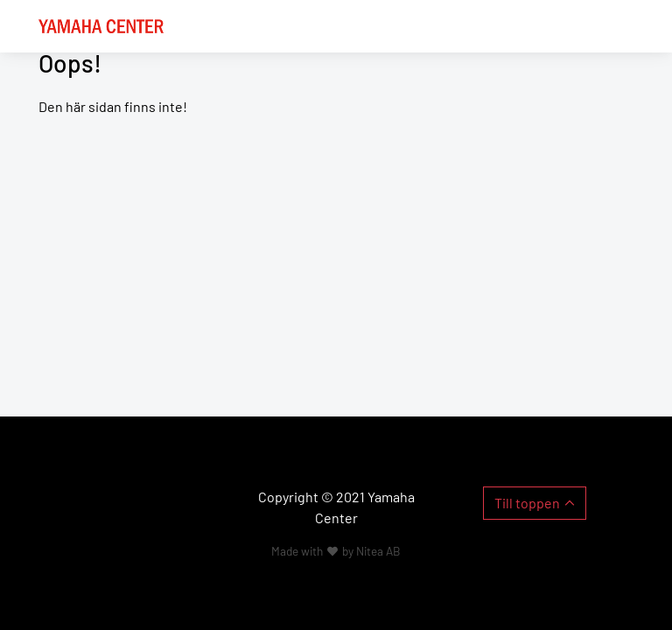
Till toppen (527, 503)
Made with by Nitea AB (336, 551)
